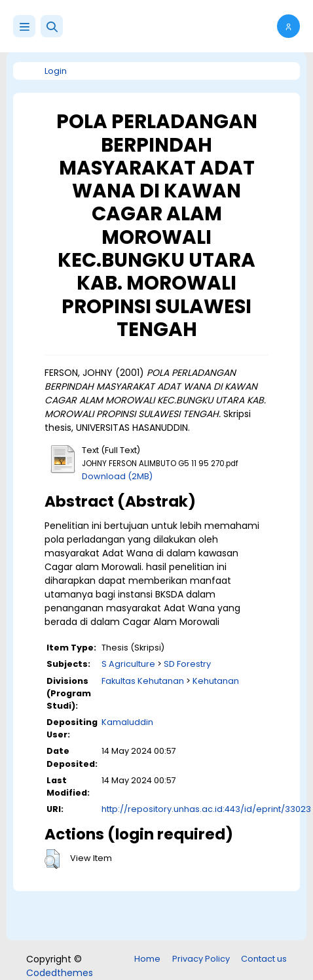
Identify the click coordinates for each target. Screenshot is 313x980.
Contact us (264, 959)
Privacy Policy (201, 959)
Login (56, 71)
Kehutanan (216, 681)
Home (147, 959)
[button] (52, 26)
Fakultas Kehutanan (143, 681)
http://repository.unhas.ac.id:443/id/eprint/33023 (206, 809)
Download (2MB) (117, 476)
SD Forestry (187, 664)
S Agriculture (128, 664)
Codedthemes (60, 973)
